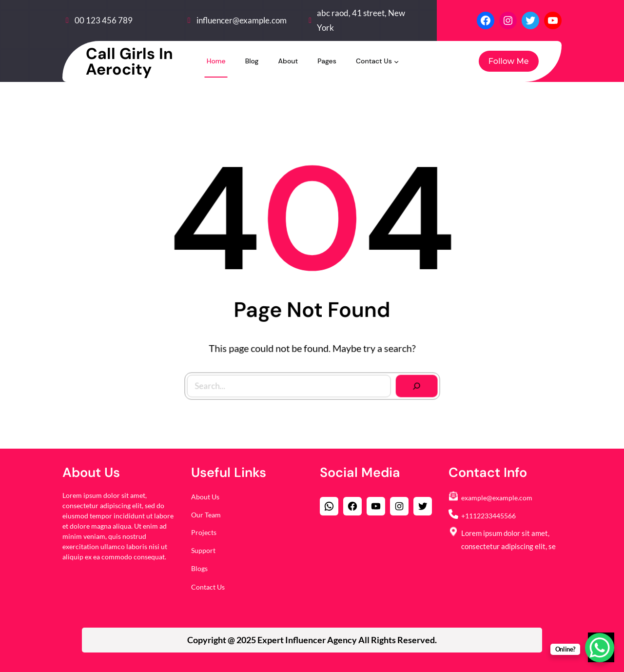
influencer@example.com (242, 20)
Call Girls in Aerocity (129, 61)
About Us (205, 497)
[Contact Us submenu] (396, 61)
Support (203, 550)
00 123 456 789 (104, 20)
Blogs (199, 568)
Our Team (206, 515)
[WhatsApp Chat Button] (600, 648)
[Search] (414, 383)
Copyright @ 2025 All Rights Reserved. (312, 640)
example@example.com (497, 498)
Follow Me (509, 61)
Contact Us (208, 587)
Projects (204, 532)
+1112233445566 (488, 516)
